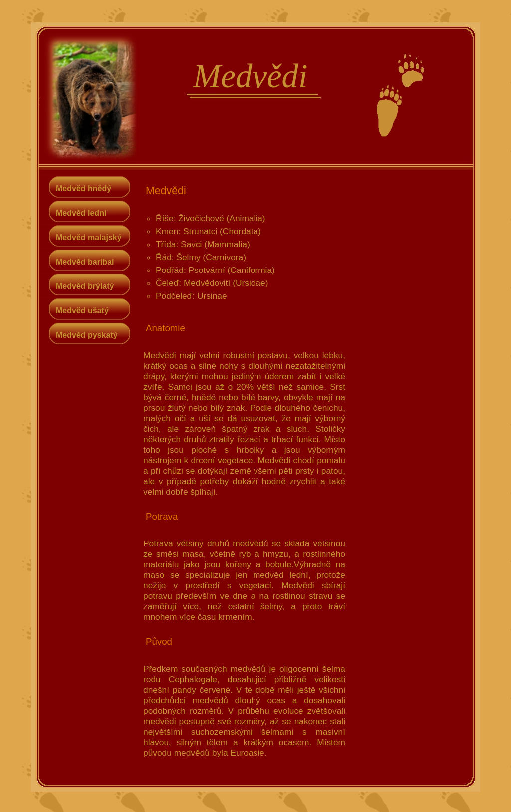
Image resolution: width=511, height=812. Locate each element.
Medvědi (250, 76)
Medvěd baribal (85, 262)
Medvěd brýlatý (85, 286)
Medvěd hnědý (84, 188)
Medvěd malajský (89, 237)
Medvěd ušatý (82, 311)
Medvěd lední (81, 213)
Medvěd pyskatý (87, 335)
